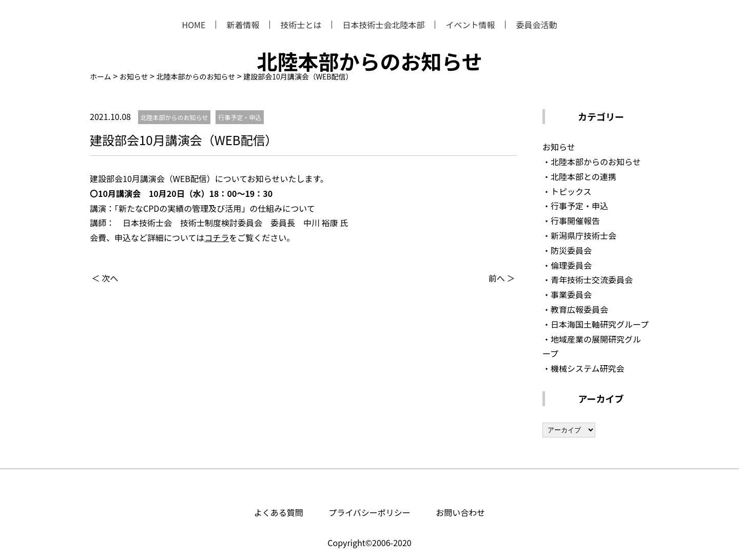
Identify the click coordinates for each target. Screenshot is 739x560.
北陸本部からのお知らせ (596, 162)
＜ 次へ (105, 278)
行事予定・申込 (579, 206)
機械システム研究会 (588, 368)
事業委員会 (571, 294)
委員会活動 (536, 25)
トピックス (571, 191)
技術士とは (301, 25)
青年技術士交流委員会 (592, 279)
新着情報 (243, 25)
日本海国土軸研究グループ (600, 324)
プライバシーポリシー (369, 512)
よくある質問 (279, 512)
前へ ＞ (502, 278)
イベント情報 (470, 25)
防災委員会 (571, 250)
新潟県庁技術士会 (584, 235)
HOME (193, 25)
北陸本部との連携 (584, 176)
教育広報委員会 (579, 309)
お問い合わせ (460, 512)
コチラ (217, 237)
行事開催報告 (575, 221)
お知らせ (559, 147)
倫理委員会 (571, 265)
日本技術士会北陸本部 (383, 25)
